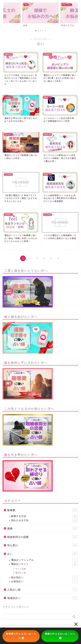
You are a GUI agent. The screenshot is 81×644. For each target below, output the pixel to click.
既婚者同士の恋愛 (42, 537)
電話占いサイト (44, 564)
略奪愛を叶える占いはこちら (21, 636)
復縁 (42, 528)
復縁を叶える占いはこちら (60, 636)
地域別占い (42, 598)
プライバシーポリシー (16, 607)
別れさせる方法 (44, 521)
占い (42, 554)
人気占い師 (42, 589)
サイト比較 (21, 569)
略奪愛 (42, 510)
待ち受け (42, 545)
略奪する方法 (44, 516)
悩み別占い (44, 578)
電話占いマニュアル (44, 560)
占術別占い (44, 582)
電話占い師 (21, 573)
